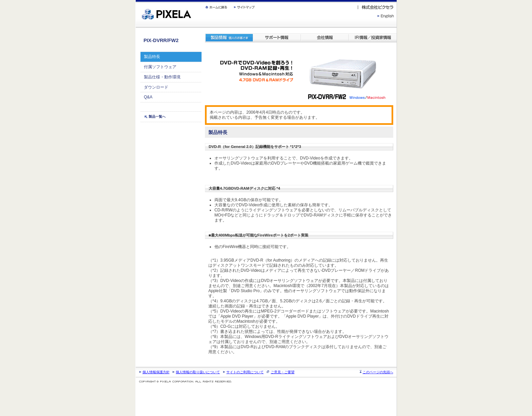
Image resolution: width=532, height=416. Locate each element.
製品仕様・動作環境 (162, 77)
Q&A (148, 97)
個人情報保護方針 (156, 372)
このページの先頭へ (378, 372)
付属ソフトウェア (160, 67)
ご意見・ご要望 (283, 372)
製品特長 (152, 57)
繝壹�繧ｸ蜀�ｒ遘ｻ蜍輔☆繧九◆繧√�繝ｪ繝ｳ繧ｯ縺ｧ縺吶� (136, 0)
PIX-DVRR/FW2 (161, 40)
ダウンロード (156, 87)
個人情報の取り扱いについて (198, 372)
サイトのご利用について (245, 372)
